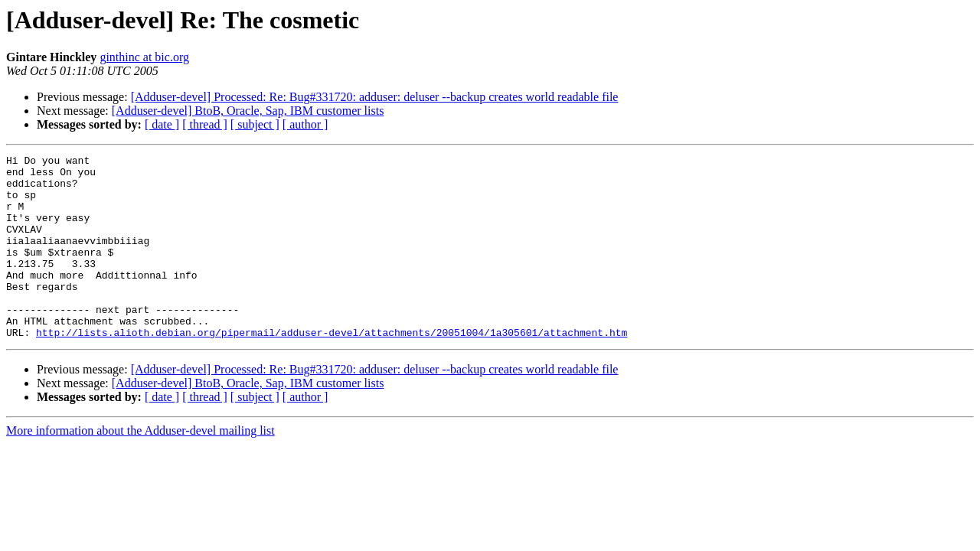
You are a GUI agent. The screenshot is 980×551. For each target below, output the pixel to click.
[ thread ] (205, 124)
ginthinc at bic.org (144, 57)
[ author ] (305, 124)
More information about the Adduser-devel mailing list (140, 467)
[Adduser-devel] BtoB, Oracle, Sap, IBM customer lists (248, 111)
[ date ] (162, 124)
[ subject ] (255, 124)
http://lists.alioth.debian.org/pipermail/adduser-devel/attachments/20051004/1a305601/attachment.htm (332, 369)
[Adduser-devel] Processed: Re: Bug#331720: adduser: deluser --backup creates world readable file (375, 97)
